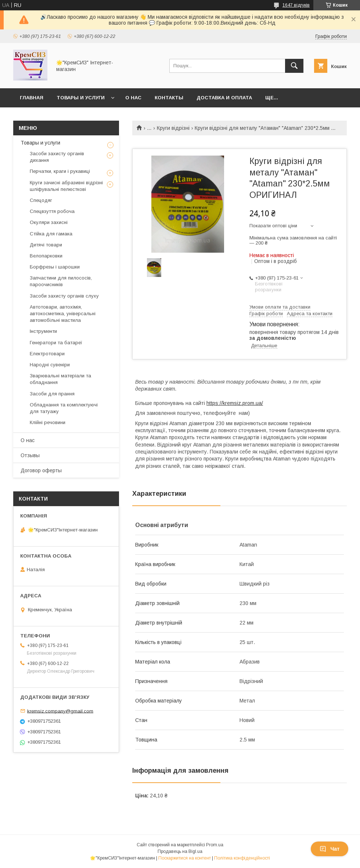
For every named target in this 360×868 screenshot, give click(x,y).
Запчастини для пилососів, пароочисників (61, 281)
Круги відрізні (173, 128)
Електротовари (47, 354)
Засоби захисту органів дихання (57, 157)
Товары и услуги (81, 98)
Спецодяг (41, 200)
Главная (32, 98)
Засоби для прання (52, 394)
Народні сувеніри (50, 365)
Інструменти (43, 331)
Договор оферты (41, 470)
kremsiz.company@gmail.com (60, 711)
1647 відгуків (296, 5)
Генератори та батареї (56, 343)
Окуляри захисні (49, 222)
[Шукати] (294, 66)
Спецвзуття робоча (52, 211)
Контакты (169, 98)
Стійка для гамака (51, 234)
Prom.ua (215, 845)
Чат (330, 849)
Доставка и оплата (224, 98)
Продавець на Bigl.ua (180, 851)
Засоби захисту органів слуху (64, 296)
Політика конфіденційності (242, 858)
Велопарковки (46, 256)
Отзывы (30, 455)
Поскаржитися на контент (185, 858)
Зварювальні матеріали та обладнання (60, 379)
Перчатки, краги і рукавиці (60, 171)
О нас (133, 98)
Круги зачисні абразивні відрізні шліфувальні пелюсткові (66, 186)
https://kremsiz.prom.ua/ (235, 403)
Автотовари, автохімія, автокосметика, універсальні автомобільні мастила (63, 314)
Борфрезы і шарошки (55, 267)
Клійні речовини (48, 422)
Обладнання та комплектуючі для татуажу (64, 408)
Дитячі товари (46, 245)
